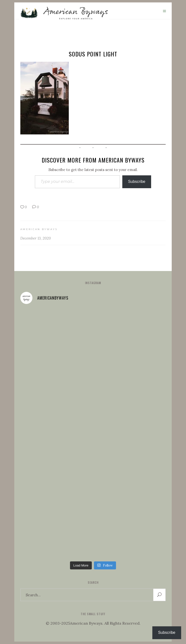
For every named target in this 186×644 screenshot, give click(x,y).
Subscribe (137, 182)
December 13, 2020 (36, 238)
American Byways (39, 229)
